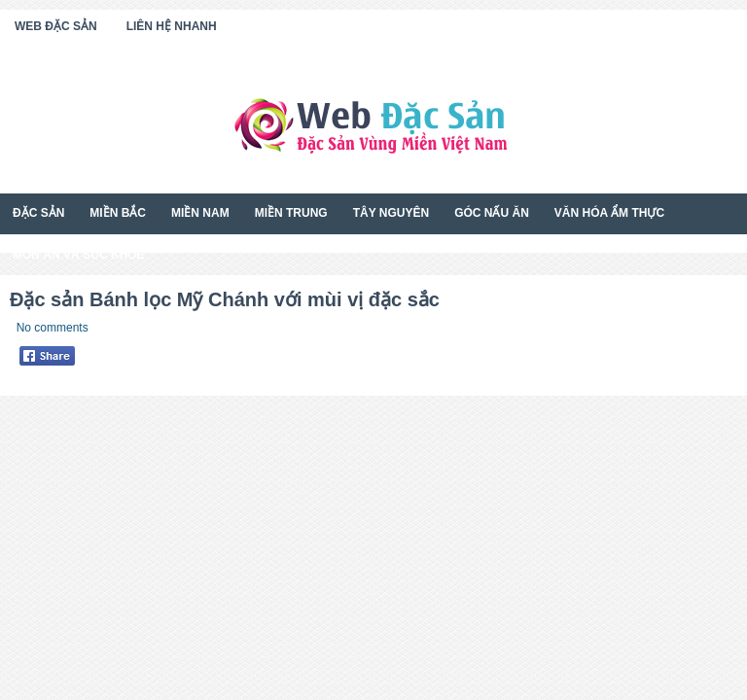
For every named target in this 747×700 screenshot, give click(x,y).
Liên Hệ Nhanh (172, 26)
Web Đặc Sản (56, 26)
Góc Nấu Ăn (492, 213)
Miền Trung (291, 213)
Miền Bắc (118, 213)
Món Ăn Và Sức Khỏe (78, 255)
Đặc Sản (38, 213)
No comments (53, 328)
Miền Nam (200, 213)
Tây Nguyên (391, 213)
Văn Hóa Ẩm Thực (609, 213)
